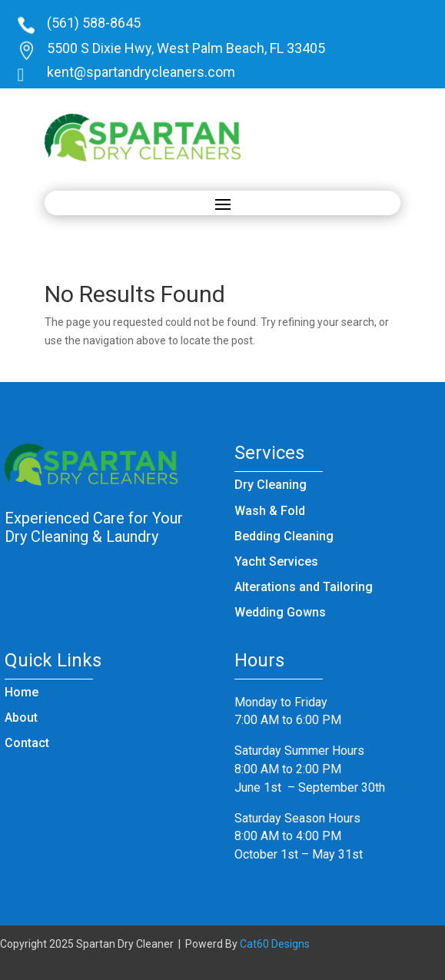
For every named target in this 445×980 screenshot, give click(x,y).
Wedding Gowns (280, 612)
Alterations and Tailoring (304, 587)
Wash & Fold (270, 511)
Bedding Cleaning (284, 536)
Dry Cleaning (271, 485)
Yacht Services (276, 561)
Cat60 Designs (275, 944)
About (21, 718)
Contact (27, 743)
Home (22, 692)
